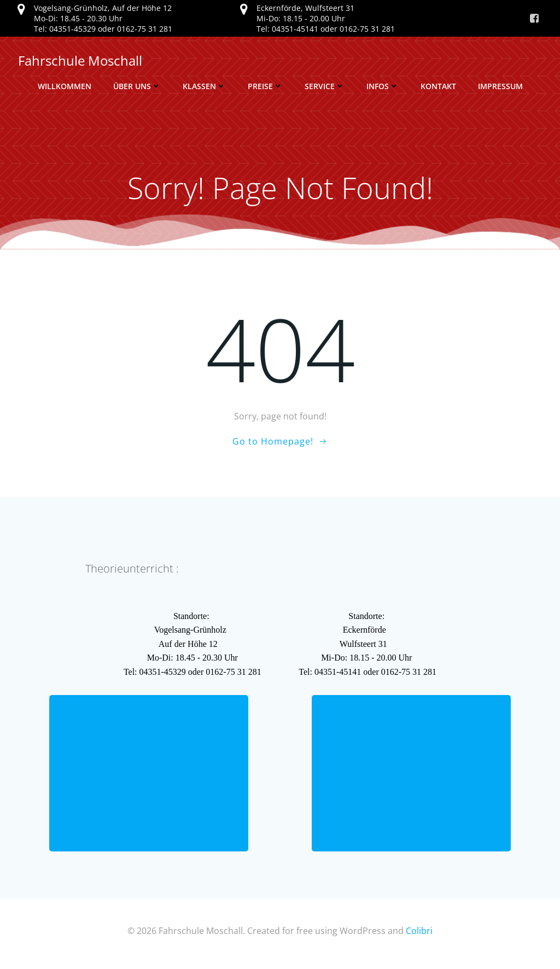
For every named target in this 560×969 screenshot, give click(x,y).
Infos (383, 86)
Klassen (204, 86)
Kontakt (438, 86)
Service (325, 86)
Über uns (137, 86)
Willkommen (65, 86)
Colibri (419, 936)
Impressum (500, 86)
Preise (265, 86)
